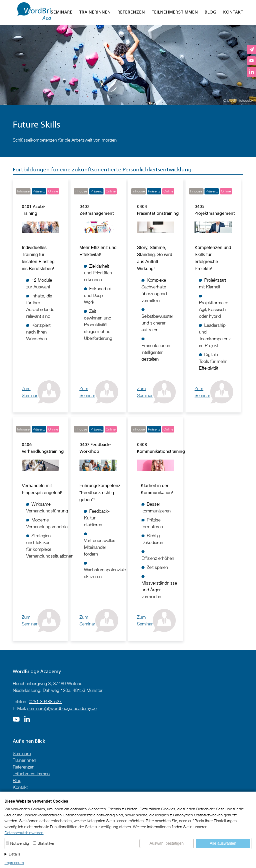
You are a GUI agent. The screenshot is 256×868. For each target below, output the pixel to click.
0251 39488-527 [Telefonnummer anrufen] (45, 701)
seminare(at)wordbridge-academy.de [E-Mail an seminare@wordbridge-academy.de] (62, 708)
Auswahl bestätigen (167, 843)
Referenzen (131, 12)
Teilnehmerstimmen (175, 12)
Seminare (62, 12)
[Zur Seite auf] (16, 721)
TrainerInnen (95, 12)
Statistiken (46, 843)
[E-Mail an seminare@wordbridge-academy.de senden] (251, 50)
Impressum (14, 862)
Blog (211, 12)
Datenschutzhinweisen (24, 833)
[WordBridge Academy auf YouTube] (251, 61)
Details (14, 854)
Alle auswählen (223, 843)
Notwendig (20, 843)
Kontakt (233, 12)
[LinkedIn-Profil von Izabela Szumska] (251, 72)
